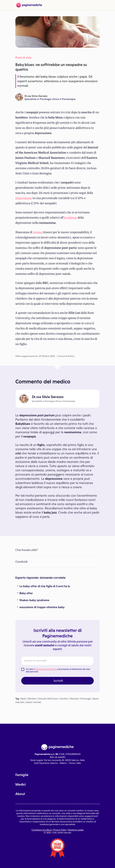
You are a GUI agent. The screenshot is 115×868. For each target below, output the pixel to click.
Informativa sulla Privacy (46, 669)
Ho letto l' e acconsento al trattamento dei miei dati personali (58, 670)
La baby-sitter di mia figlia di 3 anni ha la (45, 586)
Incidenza (70, 218)
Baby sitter (26, 593)
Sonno (37, 232)
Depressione (24, 198)
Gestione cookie (76, 830)
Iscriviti (58, 681)
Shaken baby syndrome (34, 600)
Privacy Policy (60, 830)
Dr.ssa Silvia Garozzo (36, 96)
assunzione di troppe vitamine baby (42, 607)
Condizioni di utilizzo (42, 830)
